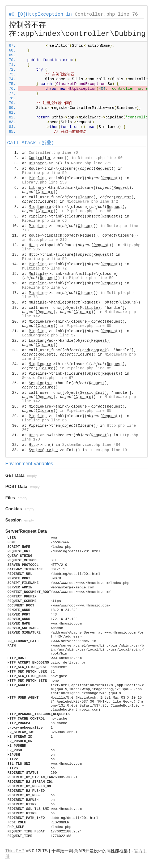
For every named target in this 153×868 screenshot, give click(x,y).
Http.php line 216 (48, 240)
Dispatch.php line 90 (100, 158)
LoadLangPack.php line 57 (49, 335)
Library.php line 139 (44, 182)
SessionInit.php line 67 (48, 378)
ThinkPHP (15, 851)
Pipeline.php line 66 (44, 221)
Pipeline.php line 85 (89, 211)
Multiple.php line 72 (44, 268)
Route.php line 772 (91, 163)
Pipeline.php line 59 (44, 173)
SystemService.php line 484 (91, 445)
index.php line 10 (108, 450)
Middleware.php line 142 (92, 202)
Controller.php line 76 (106, 14)
